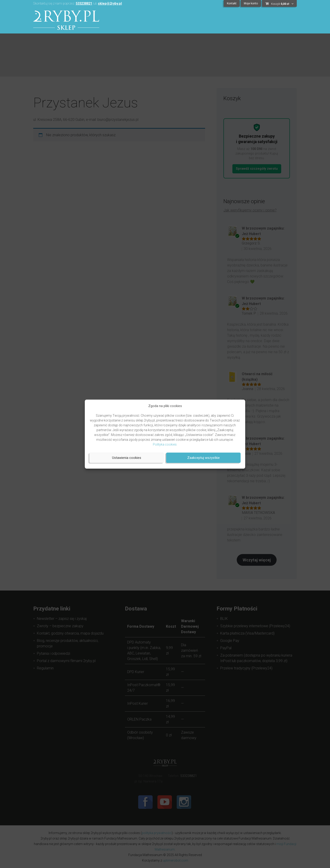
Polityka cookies (165, 444)
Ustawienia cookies (127, 458)
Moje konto (251, 3)
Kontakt (232, 3)
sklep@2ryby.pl (110, 4)
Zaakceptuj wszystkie (203, 458)
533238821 (84, 4)
